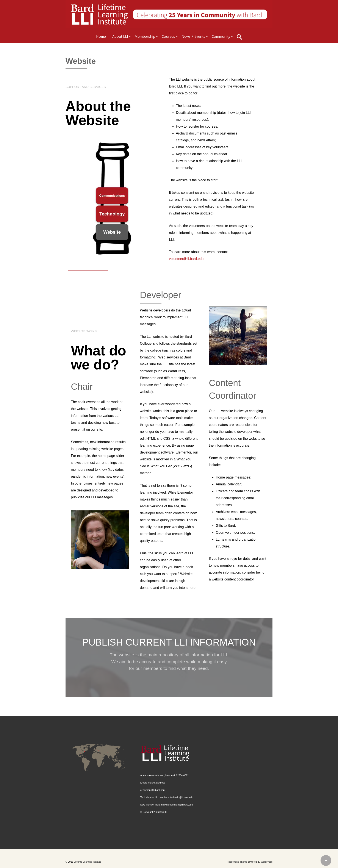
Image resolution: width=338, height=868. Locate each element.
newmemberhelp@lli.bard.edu (177, 805)
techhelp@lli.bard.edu (182, 797)
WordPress (267, 862)
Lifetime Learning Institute (87, 862)
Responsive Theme (237, 862)
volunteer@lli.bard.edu (186, 259)
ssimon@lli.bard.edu (154, 790)
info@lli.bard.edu (156, 783)
